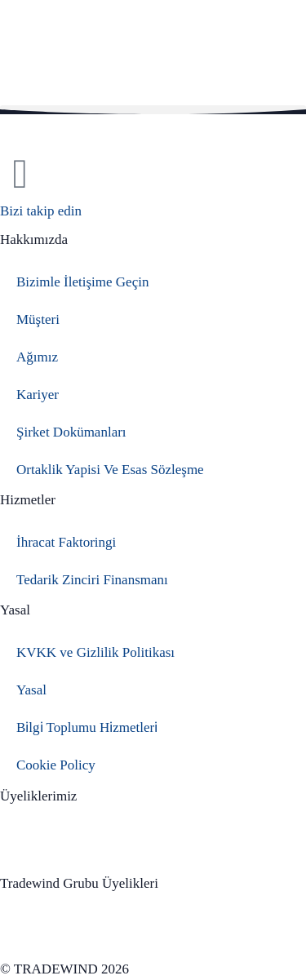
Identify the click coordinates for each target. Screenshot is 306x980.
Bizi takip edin (41, 211)
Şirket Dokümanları (71, 432)
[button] (153, 110)
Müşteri (38, 319)
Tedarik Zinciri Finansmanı (92, 580)
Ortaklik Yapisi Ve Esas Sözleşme (110, 470)
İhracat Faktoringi (66, 542)
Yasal (31, 690)
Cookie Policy (56, 765)
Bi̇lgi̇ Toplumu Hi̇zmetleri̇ (87, 727)
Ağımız (37, 357)
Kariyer (38, 395)
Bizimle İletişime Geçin (82, 282)
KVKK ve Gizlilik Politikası (95, 652)
